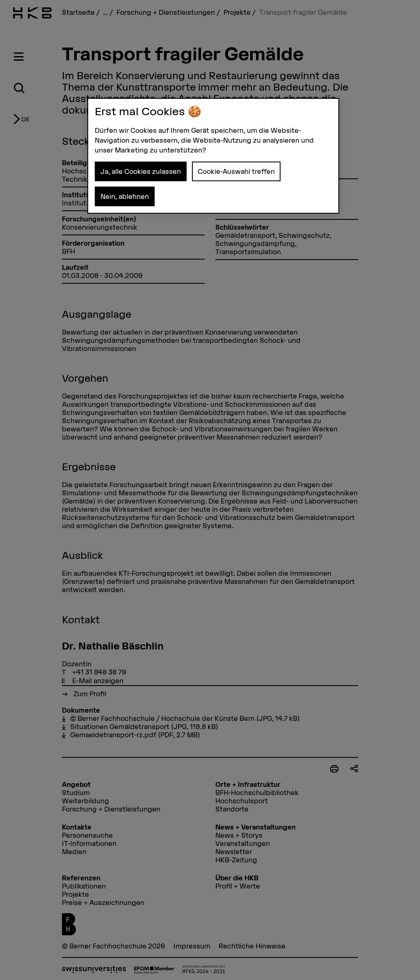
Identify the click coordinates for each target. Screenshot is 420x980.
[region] (213, 156)
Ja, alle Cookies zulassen (141, 171)
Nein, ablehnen (125, 196)
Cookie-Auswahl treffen (236, 171)
